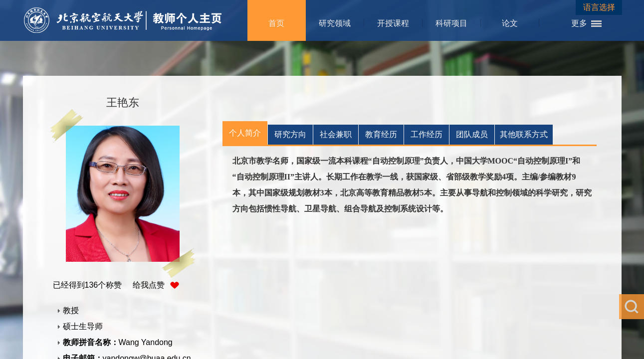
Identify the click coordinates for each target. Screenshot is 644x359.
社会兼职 (336, 134)
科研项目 (451, 23)
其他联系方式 (524, 134)
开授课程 (393, 23)
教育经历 (381, 134)
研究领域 (335, 23)
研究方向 (290, 134)
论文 (510, 23)
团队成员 (472, 134)
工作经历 (427, 134)
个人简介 (245, 133)
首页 (276, 23)
